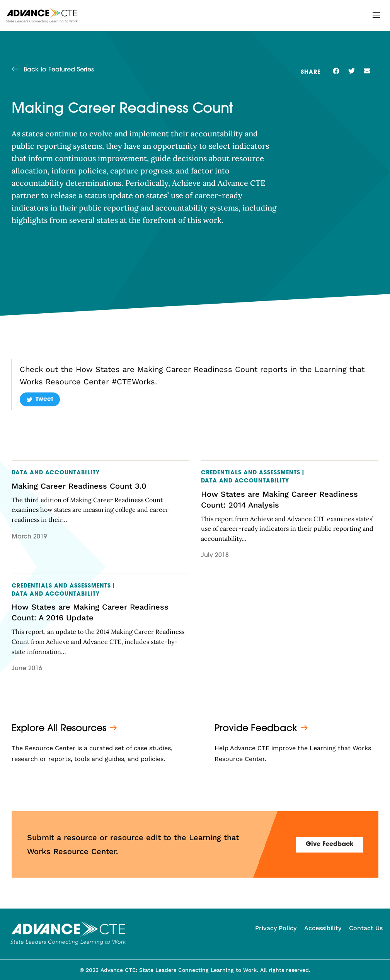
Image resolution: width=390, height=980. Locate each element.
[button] (376, 15)
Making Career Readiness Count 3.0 (79, 486)
